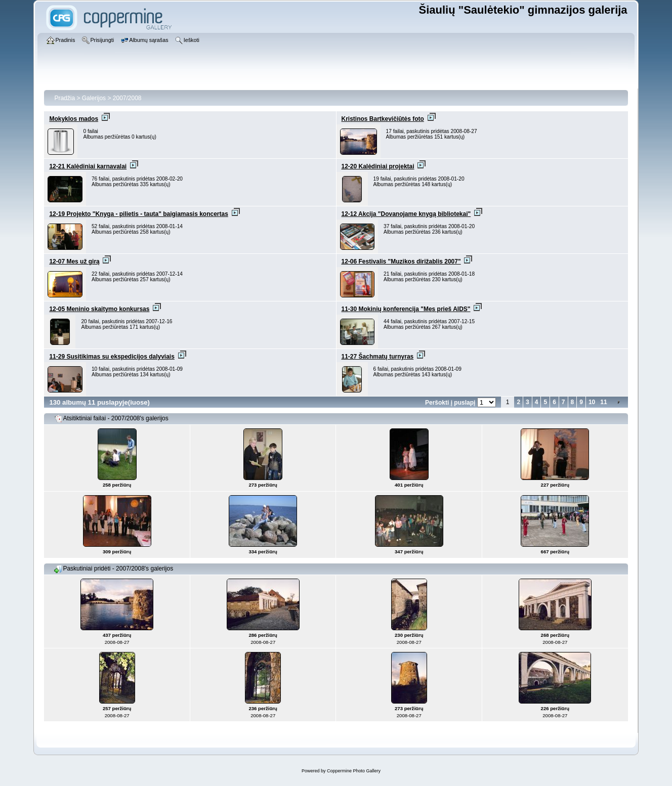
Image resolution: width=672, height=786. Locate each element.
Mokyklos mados (74, 119)
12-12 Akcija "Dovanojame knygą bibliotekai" (406, 214)
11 (603, 402)
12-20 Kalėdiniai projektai (378, 166)
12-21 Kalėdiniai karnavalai (88, 166)
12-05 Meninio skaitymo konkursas (99, 309)
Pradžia (65, 98)
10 (592, 402)
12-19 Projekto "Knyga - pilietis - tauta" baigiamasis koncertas (139, 214)
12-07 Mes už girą (74, 261)
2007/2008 (127, 98)
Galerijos (94, 98)
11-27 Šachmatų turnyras (378, 357)
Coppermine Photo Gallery (354, 771)
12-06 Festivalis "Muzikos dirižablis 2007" (401, 261)
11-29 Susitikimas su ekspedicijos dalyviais (112, 357)
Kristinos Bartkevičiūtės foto (383, 119)
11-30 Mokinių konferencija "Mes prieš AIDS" (406, 309)
